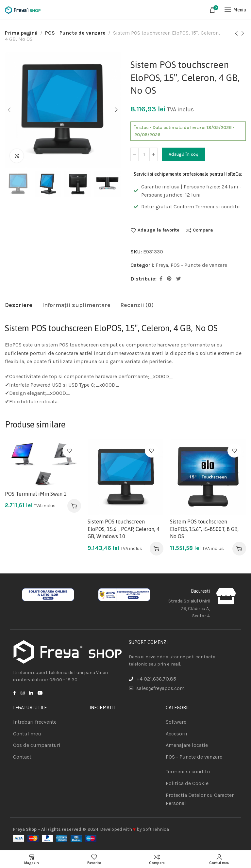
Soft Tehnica (156, 829)
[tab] (19, 305)
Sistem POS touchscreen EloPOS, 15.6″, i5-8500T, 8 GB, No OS (204, 529)
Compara (203, 230)
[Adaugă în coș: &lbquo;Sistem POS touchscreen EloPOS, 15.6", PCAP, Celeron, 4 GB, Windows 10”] (157, 549)
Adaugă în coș (184, 154)
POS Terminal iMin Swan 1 (36, 494)
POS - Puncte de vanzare (75, 33)
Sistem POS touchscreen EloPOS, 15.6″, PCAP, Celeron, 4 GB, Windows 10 (124, 529)
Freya (162, 265)
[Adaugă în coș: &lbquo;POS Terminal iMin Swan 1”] (74, 506)
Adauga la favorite (159, 230)
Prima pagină (21, 33)
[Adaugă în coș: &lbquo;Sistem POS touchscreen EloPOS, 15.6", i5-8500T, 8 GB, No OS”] (239, 549)
